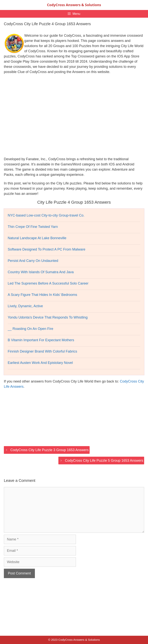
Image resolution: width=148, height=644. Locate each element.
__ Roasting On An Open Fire (30, 329)
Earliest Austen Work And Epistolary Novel (40, 363)
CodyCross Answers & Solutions (74, 5)
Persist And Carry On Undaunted (33, 261)
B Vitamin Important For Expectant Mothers (41, 340)
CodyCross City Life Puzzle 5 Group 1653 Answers (104, 461)
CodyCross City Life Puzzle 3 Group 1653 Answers (50, 450)
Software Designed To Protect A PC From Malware (47, 249)
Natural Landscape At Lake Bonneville (37, 238)
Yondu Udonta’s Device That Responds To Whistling (48, 317)
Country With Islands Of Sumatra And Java (41, 272)
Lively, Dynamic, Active (25, 306)
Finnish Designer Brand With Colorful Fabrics (42, 351)
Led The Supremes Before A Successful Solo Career (48, 283)
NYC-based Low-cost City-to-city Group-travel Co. (46, 215)
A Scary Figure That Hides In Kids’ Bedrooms (42, 295)
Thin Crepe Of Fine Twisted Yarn (33, 227)
